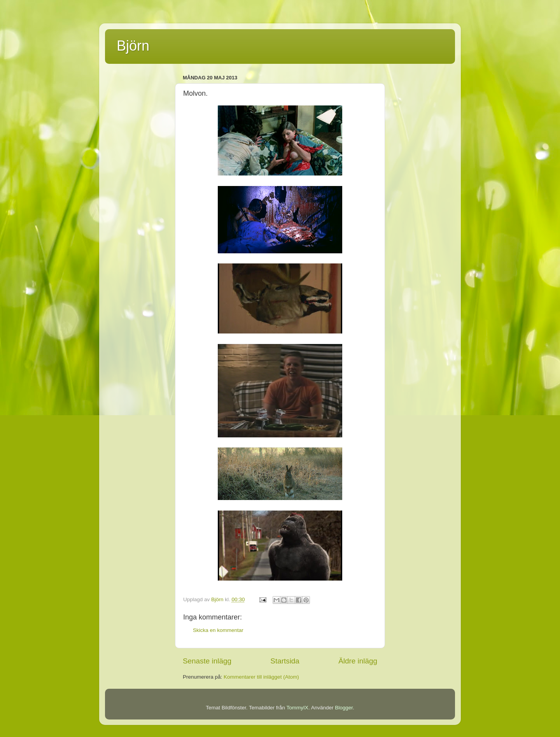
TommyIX (297, 708)
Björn (133, 46)
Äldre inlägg (358, 661)
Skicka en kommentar (218, 630)
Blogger (344, 708)
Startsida (285, 661)
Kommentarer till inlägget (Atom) (261, 677)
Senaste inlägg (207, 661)
